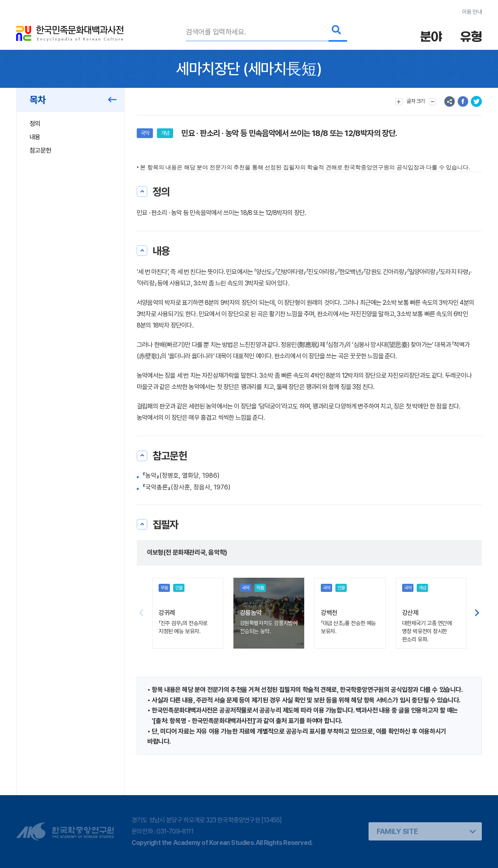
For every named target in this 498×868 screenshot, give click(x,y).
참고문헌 (40, 150)
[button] (477, 613)
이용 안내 (472, 12)
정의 (35, 124)
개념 (165, 133)
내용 (35, 137)
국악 (145, 133)
